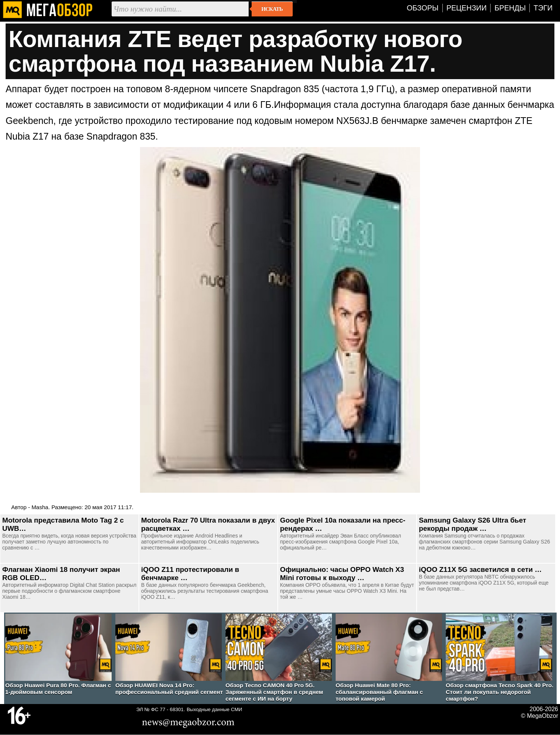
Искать (272, 9)
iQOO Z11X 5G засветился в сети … (480, 569)
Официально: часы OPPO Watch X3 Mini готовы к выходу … (342, 574)
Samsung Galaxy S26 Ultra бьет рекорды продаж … (472, 524)
